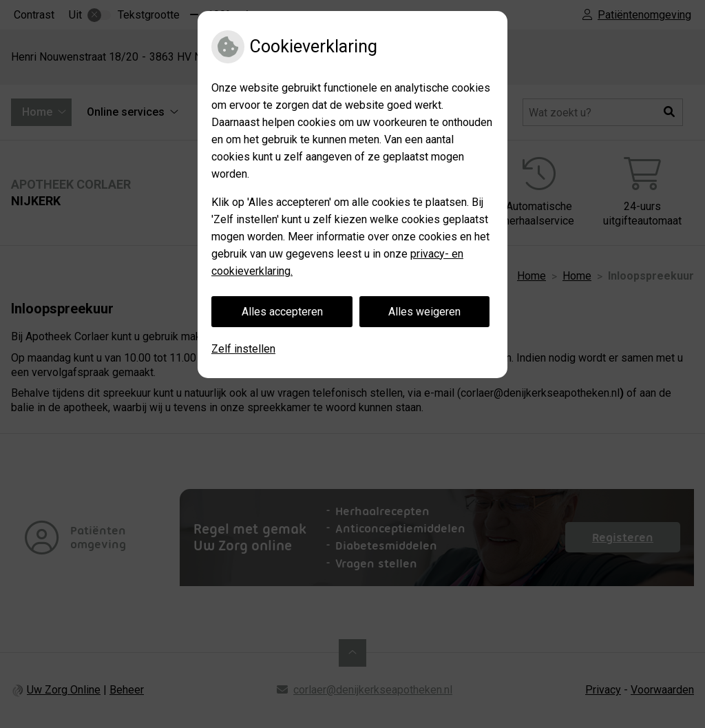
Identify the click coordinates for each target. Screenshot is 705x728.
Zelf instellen (243, 349)
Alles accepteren (282, 312)
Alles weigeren (424, 312)
